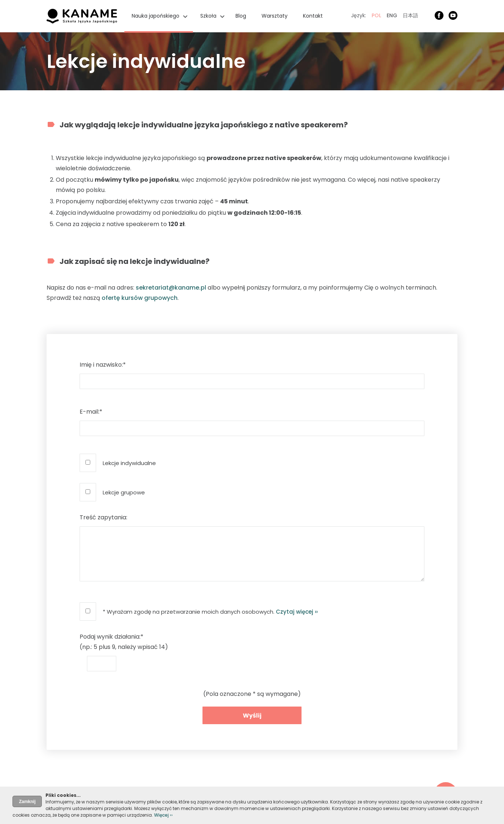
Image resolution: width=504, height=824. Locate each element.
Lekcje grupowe (124, 492)
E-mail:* (91, 412)
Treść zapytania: (103, 517)
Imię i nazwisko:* (103, 365)
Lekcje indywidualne (129, 463)
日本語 (410, 15)
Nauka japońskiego (156, 16)
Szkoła (208, 16)
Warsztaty (275, 16)
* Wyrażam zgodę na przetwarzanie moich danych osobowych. (210, 612)
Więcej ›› (163, 815)
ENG (392, 15)
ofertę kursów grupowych (140, 298)
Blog (241, 16)
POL (376, 15)
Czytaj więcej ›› (297, 612)
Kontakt (313, 16)
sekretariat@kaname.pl (171, 288)
